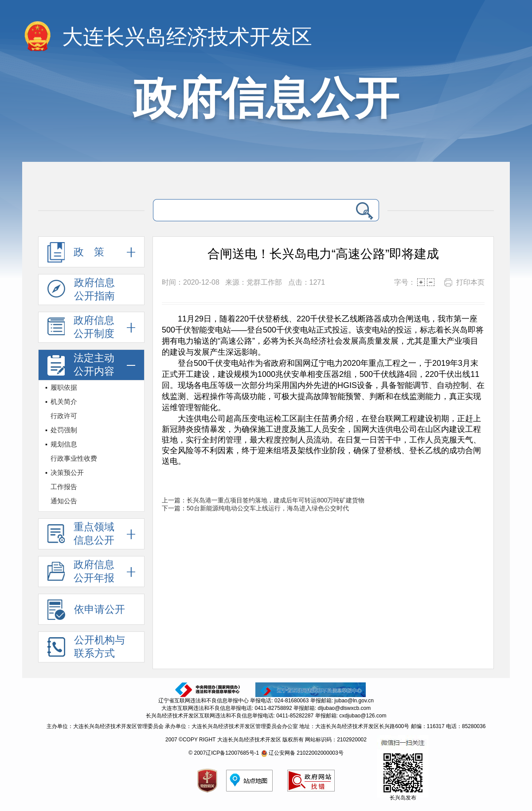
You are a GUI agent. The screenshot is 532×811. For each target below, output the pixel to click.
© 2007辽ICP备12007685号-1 (224, 753)
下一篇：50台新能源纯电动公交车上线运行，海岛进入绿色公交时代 (255, 508)
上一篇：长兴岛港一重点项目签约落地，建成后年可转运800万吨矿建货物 (263, 500)
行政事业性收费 (74, 458)
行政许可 (64, 416)
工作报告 (64, 487)
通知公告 (64, 501)
